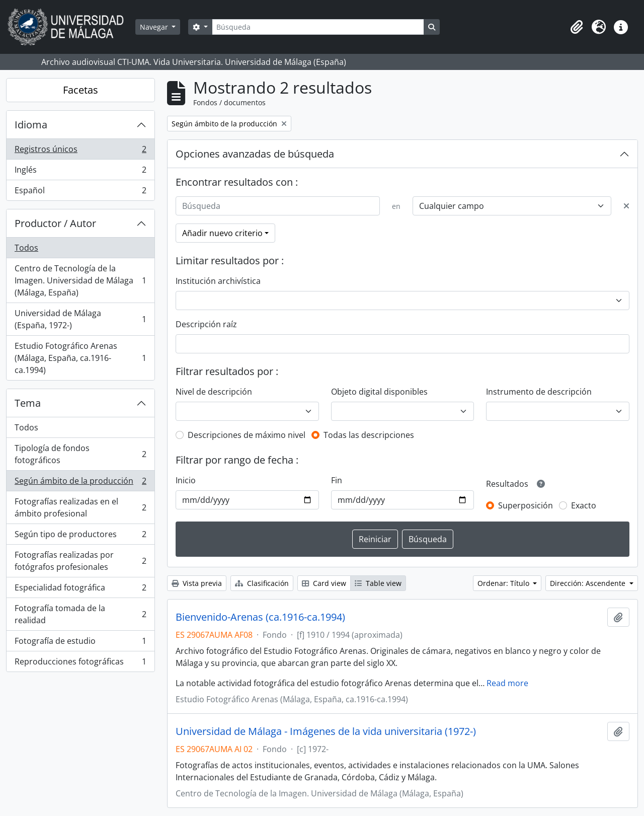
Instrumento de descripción (539, 392)
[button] (577, 27)
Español (80, 192)
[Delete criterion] (626, 206)
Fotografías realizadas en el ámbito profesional (80, 507)
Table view (378, 583)
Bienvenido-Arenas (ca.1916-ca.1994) (260, 617)
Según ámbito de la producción (80, 483)
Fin (337, 480)
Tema (28, 403)
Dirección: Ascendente (589, 583)
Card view (324, 583)
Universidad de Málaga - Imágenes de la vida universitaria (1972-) (326, 731)
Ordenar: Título (504, 583)
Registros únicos (80, 151)
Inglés (80, 172)
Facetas (80, 90)
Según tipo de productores (80, 536)
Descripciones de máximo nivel (247, 435)
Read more (507, 683)
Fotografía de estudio (80, 643)
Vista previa (197, 583)
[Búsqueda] (318, 27)
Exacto (584, 505)
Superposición (526, 505)
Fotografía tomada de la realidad (80, 614)
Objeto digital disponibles (379, 392)
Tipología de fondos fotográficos (80, 454)
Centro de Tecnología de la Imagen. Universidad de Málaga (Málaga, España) (80, 280)
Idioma (31, 125)
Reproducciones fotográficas (80, 663)
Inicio (186, 480)
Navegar (155, 27)
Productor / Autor (55, 223)
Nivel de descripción (214, 392)
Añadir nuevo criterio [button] (222, 233)
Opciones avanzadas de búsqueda (255, 154)
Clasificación (262, 583)
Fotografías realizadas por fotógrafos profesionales (80, 561)
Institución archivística (218, 281)
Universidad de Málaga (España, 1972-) (80, 319)
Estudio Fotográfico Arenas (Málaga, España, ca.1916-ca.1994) (80, 358)
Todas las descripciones (369, 435)
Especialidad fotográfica (80, 590)
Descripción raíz (206, 324)
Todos (26, 248)
